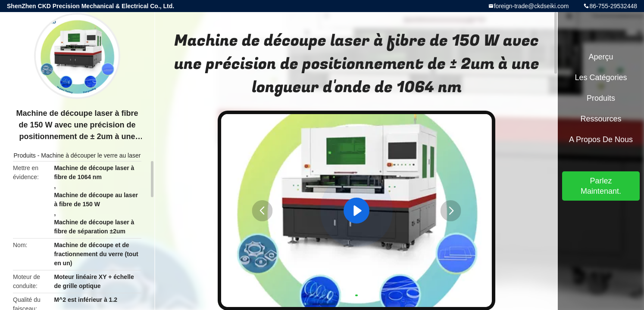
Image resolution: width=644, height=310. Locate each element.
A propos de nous (601, 139)
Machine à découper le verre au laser (91, 155)
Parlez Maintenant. (601, 186)
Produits (25, 155)
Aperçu (601, 57)
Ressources (601, 119)
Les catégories (601, 77)
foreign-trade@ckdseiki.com (531, 6)
